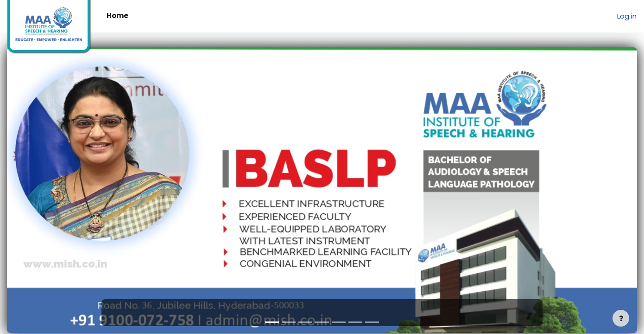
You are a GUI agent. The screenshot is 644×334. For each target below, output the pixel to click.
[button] (54, 190)
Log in (627, 16)
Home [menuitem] (117, 16)
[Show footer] (621, 318)
